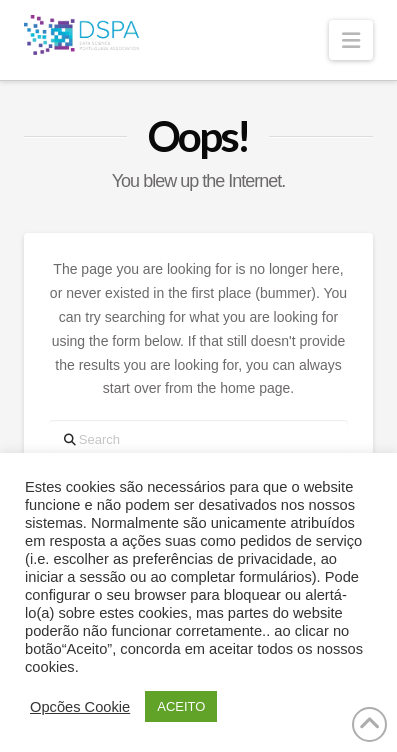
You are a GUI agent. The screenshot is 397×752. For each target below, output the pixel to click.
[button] (351, 40)
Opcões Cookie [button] (80, 707)
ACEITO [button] (181, 706)
